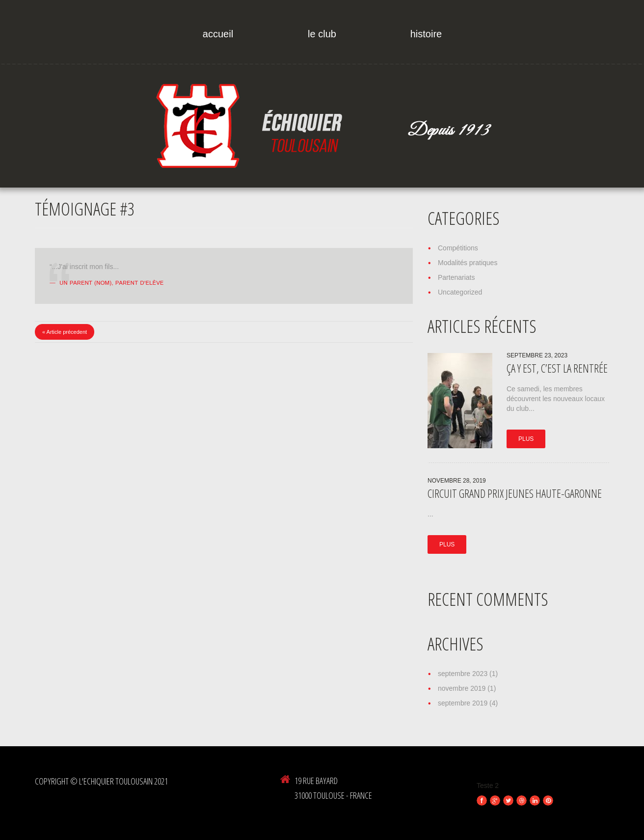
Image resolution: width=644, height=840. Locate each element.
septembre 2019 (463, 703)
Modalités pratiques (468, 263)
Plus (526, 439)
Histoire (426, 34)
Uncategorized (460, 292)
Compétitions (458, 248)
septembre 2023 (463, 674)
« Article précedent (65, 332)
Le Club (322, 34)
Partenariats (456, 277)
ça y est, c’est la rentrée (557, 368)
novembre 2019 (462, 688)
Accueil (218, 34)
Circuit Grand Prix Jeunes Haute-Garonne (515, 493)
